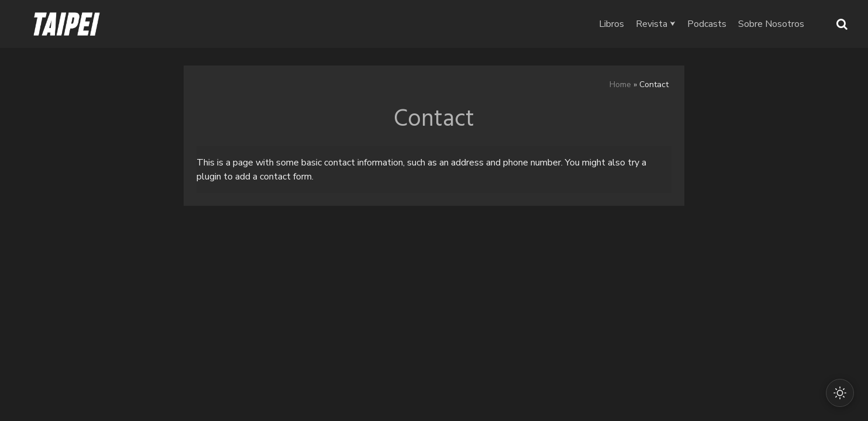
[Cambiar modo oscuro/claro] (840, 393)
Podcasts (707, 24)
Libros (612, 24)
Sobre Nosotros (771, 24)
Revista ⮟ (656, 24)
